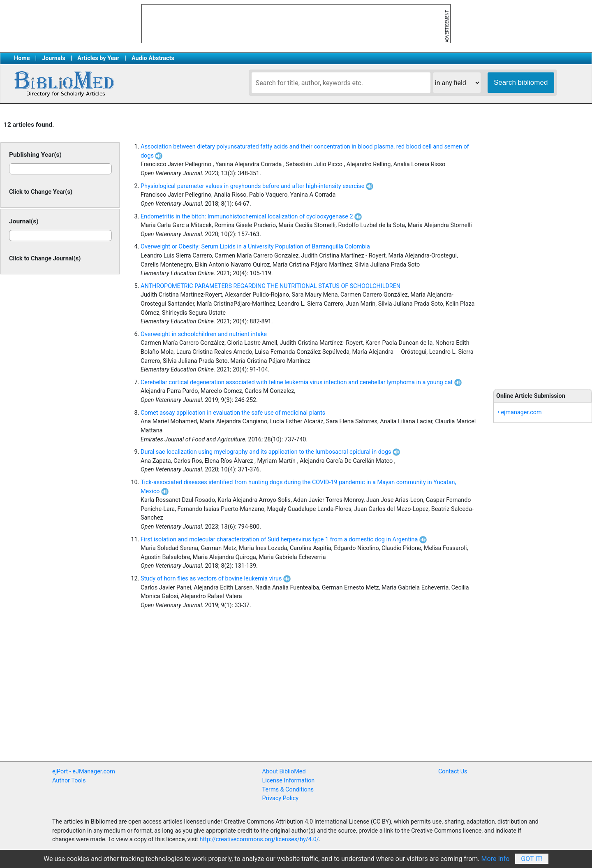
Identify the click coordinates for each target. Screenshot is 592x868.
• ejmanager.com (520, 412)
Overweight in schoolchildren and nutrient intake (204, 334)
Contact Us (453, 772)
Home (22, 58)
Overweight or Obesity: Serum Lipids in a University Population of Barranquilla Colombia (255, 247)
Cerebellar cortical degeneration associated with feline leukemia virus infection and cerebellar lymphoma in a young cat (301, 382)
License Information (289, 781)
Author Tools (69, 781)
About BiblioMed (284, 772)
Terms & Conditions (288, 790)
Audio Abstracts (153, 58)
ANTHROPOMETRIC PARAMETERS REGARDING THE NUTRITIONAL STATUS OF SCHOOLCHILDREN (271, 286)
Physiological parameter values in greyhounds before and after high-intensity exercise (257, 186)
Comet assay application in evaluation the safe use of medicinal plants (233, 413)
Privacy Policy (281, 798)
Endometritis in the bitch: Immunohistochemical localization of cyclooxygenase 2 (251, 217)
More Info (496, 859)
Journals (53, 58)
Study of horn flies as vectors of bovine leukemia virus (216, 579)
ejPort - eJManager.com (84, 772)
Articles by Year (98, 58)
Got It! (532, 859)
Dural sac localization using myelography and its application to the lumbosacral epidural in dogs (270, 452)
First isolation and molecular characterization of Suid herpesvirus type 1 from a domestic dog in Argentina (284, 540)
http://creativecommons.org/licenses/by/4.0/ (259, 839)
